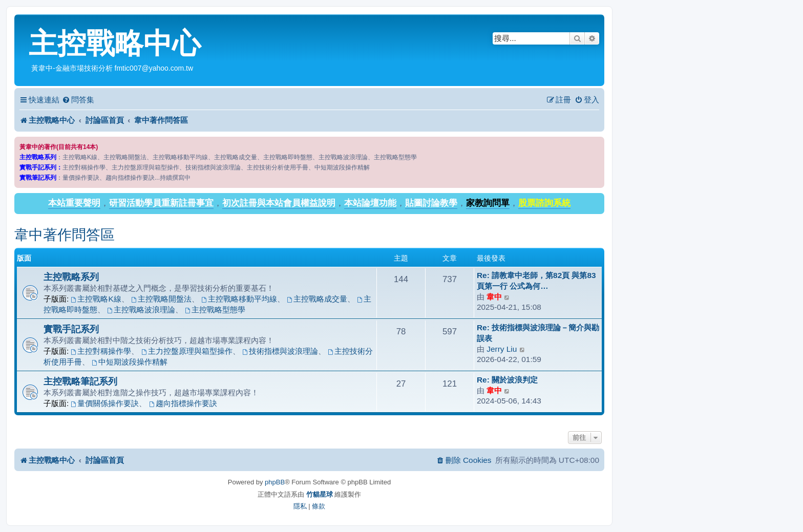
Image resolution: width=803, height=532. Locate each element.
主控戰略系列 (71, 277)
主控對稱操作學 (101, 351)
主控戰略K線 (96, 299)
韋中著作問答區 (65, 235)
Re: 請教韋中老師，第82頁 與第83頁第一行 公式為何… (536, 281)
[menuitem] (78, 100)
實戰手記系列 (71, 329)
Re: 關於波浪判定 (507, 380)
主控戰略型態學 (215, 310)
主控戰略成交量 (317, 299)
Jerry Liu (502, 349)
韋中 (494, 297)
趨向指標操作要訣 (183, 403)
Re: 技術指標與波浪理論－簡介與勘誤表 (538, 333)
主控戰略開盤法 (161, 299)
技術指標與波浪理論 (280, 351)
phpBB (275, 482)
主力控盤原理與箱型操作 (187, 351)
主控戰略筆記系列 (80, 381)
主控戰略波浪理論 (141, 310)
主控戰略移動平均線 (239, 299)
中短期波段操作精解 (130, 362)
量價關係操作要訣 (105, 403)
